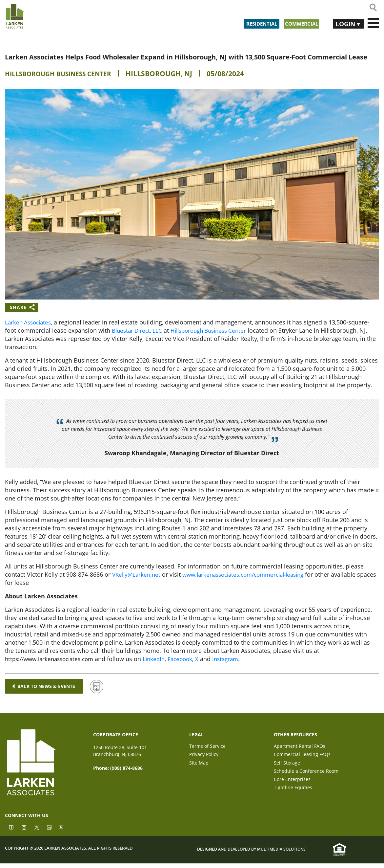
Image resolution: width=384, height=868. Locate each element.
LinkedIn (162, 659)
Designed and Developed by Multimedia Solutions (251, 854)
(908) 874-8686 (126, 768)
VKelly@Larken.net (138, 574)
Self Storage (287, 765)
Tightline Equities (293, 792)
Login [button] (343, 23)
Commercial (300, 23)
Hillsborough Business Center (64, 74)
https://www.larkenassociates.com (53, 659)
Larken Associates (30, 322)
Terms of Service (207, 746)
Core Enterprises (292, 783)
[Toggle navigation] (373, 23)
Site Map (199, 765)
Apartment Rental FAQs (300, 746)
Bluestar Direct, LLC (139, 330)
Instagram (236, 659)
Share (18, 307)
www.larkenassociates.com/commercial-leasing (251, 574)
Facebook (189, 659)
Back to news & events (44, 686)
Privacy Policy (204, 756)
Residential (252, 23)
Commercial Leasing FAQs (302, 756)
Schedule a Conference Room (306, 774)
